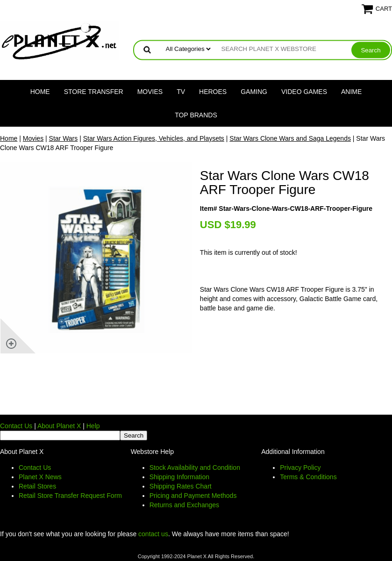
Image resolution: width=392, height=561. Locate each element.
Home (40, 92)
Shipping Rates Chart (181, 486)
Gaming (254, 92)
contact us (153, 534)
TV (181, 92)
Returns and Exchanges (184, 505)
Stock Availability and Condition (195, 467)
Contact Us (16, 426)
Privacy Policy (300, 467)
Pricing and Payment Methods (193, 496)
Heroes (213, 92)
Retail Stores (37, 486)
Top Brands (196, 115)
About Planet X (59, 426)
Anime (351, 92)
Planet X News (40, 477)
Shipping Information (179, 477)
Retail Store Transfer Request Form (70, 496)
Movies (150, 92)
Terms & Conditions (308, 477)
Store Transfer (94, 92)
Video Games (304, 92)
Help (93, 426)
